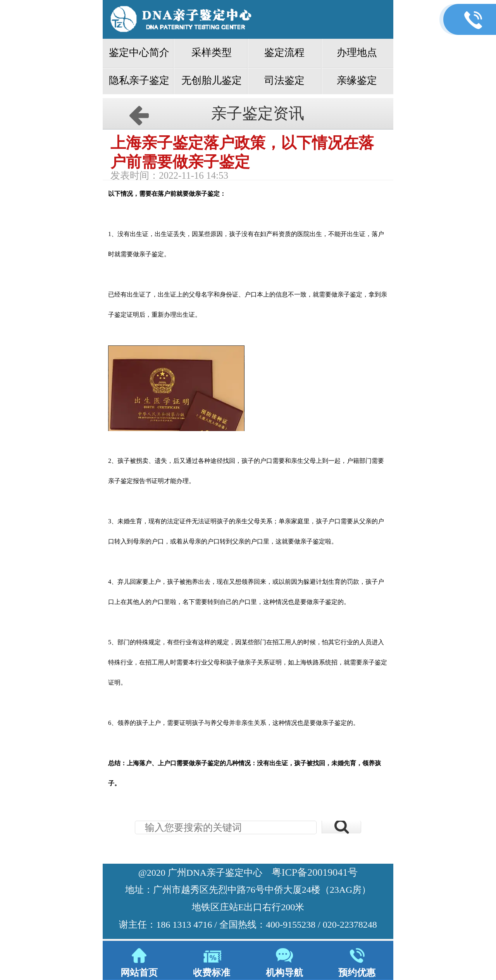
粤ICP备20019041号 (315, 872)
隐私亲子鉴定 (139, 80)
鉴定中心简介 (139, 53)
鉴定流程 (284, 53)
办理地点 (357, 53)
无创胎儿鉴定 (212, 80)
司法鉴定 (284, 80)
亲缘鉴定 (357, 80)
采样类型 (212, 53)
